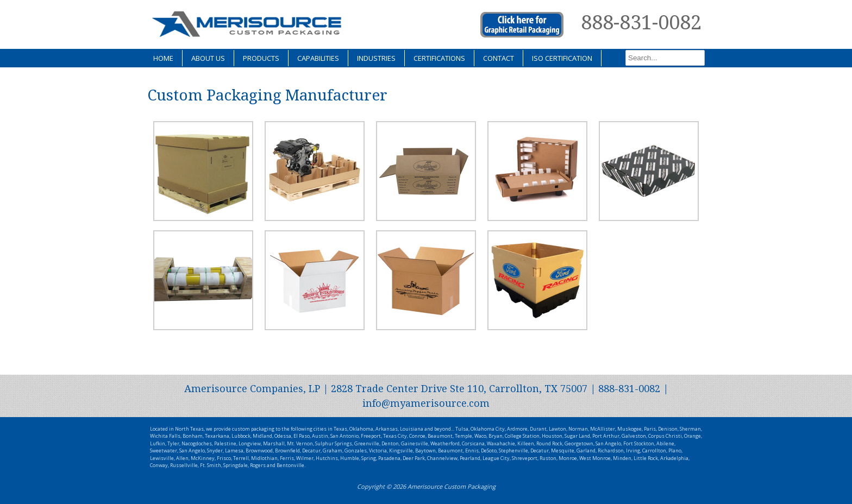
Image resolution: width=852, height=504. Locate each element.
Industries (376, 58)
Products (261, 58)
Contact (499, 58)
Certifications (439, 58)
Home (163, 58)
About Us (208, 58)
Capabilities (318, 58)
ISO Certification (562, 58)
